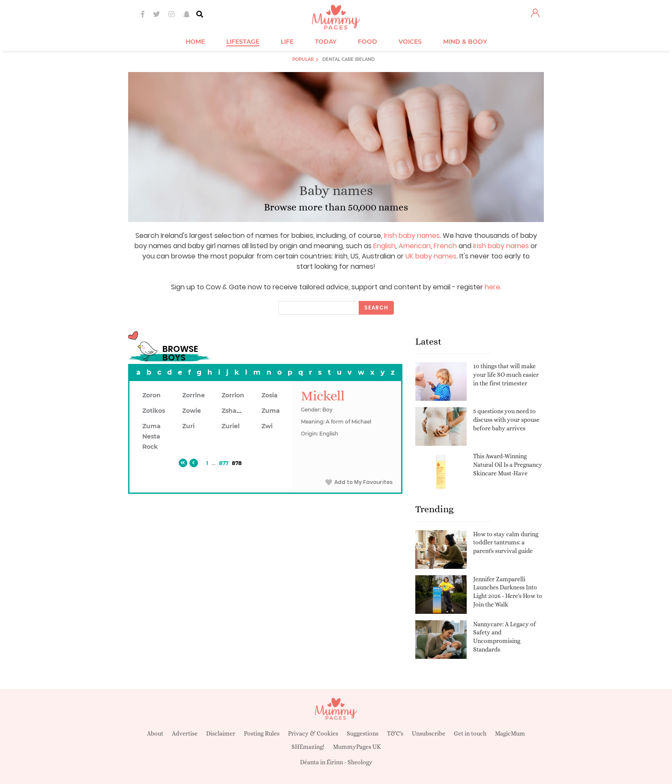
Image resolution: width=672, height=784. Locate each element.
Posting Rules (262, 733)
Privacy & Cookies (313, 733)
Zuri (188, 426)
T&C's (395, 733)
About (155, 733)
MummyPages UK (357, 747)
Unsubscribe (429, 733)
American (415, 246)
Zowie (192, 411)
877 (224, 463)
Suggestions (363, 733)
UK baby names (431, 256)
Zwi (267, 426)
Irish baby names (412, 236)
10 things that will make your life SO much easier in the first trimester (506, 374)
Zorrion (233, 395)
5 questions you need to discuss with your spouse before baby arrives (506, 419)
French (445, 246)
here (492, 287)
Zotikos (154, 411)
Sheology (360, 762)
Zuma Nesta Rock (151, 436)
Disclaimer (221, 733)
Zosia (270, 395)
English (384, 246)
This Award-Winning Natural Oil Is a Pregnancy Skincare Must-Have (508, 464)
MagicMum (510, 733)
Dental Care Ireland (348, 59)
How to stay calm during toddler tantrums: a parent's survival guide (506, 542)
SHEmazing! (308, 747)
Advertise (185, 733)
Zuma (271, 411)
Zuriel (231, 426)
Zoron (151, 395)
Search (376, 308)
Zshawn (234, 411)
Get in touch (470, 733)
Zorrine (193, 395)
